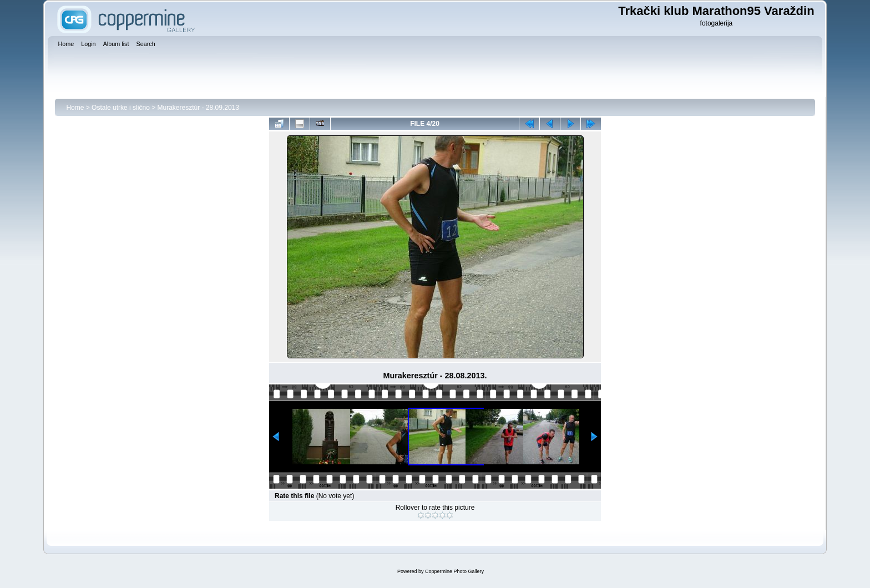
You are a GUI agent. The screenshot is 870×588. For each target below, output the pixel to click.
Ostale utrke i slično (121, 108)
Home (75, 108)
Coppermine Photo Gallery (454, 571)
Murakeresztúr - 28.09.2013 (198, 108)
